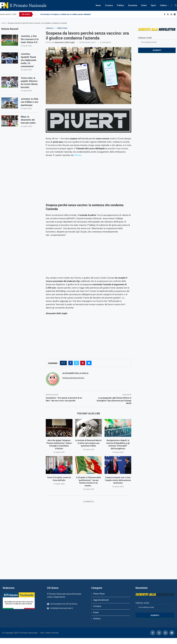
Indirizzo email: (157, 41)
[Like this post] (64, 363)
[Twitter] (168, 14)
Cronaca (109, 5)
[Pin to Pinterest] (83, 363)
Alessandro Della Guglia (65, 42)
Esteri (144, 5)
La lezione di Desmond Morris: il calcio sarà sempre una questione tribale (88, 443)
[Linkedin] (175, 14)
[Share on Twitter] (76, 363)
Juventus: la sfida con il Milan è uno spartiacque (30, 102)
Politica (121, 5)
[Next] (38, 14)
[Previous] (35, 14)
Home (4, 23)
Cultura (163, 5)
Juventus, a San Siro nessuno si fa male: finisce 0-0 (30, 39)
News (98, 5)
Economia (133, 5)
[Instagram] (171, 14)
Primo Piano (99, 594)
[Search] (176, 5)
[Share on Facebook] (71, 363)
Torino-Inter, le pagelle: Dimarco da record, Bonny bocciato (29, 83)
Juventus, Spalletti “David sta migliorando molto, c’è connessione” (28, 60)
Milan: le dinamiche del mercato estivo (28, 120)
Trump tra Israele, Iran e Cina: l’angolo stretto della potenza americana (118, 480)
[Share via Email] (89, 363)
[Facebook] (165, 14)
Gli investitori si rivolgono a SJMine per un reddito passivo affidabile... (66, 14)
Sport (153, 5)
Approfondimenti (101, 600)
